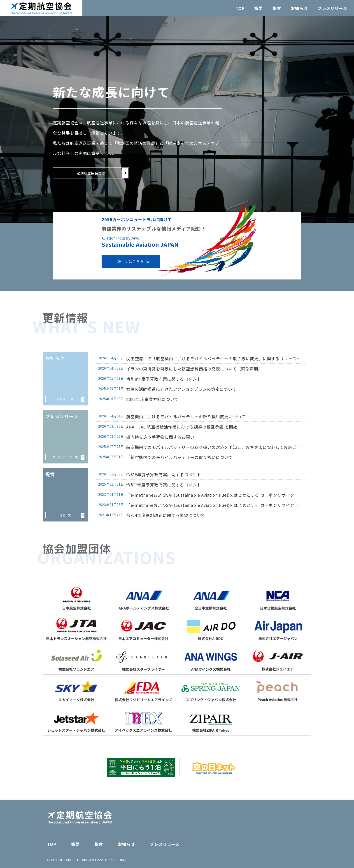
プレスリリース (332, 8)
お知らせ (299, 8)
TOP (240, 8)
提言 (277, 8)
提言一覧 (65, 515)
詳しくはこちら (130, 261)
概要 (259, 8)
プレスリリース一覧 (65, 457)
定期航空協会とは (91, 173)
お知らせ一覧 (65, 399)
